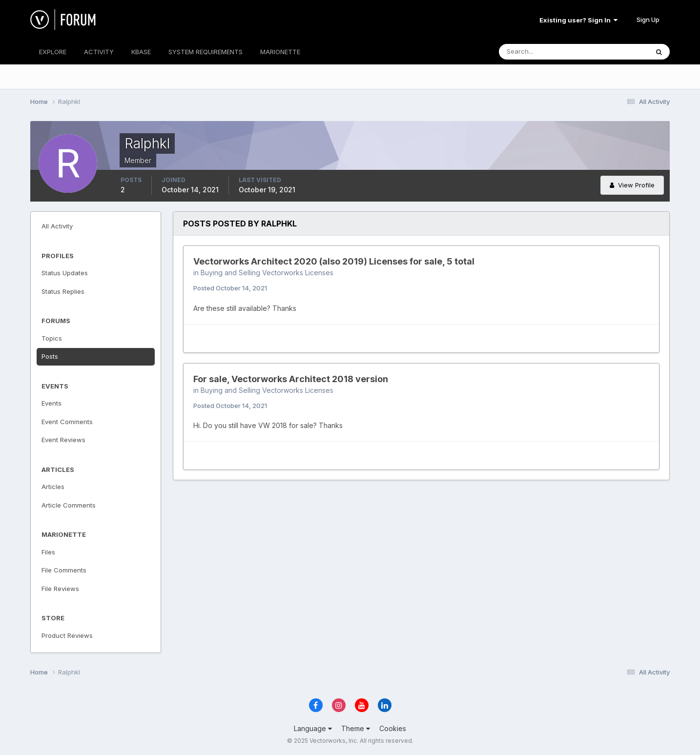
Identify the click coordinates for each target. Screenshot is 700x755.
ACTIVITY (99, 52)
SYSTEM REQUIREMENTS (206, 52)
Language (313, 728)
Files (48, 552)
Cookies (393, 728)
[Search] (542, 52)
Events (51, 403)
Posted (230, 288)
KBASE (141, 52)
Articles (53, 487)
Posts (50, 356)
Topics (52, 338)
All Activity (57, 226)
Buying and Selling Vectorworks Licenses (267, 273)
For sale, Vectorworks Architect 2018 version (291, 379)
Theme (356, 728)
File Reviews (60, 589)
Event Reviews (63, 440)
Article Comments (69, 505)
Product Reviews (67, 635)
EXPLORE (53, 52)
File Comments (64, 570)
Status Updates (65, 273)
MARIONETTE (280, 52)
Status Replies (63, 291)
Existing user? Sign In (578, 20)
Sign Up (648, 20)
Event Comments (67, 422)
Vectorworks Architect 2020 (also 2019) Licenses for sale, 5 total (334, 261)
